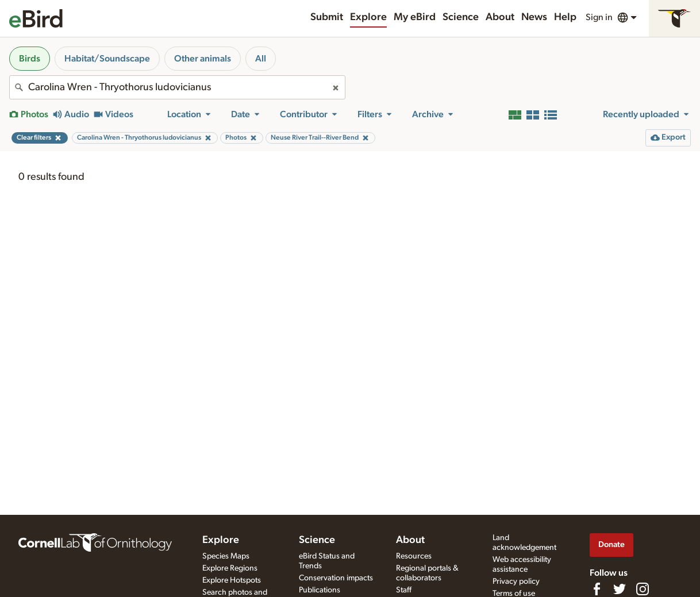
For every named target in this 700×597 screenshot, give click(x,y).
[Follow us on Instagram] (643, 589)
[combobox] (177, 87)
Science (461, 17)
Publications (320, 590)
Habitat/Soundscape (107, 59)
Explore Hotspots (232, 580)
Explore (368, 17)
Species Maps (226, 556)
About (500, 17)
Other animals (203, 59)
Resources (414, 556)
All (261, 59)
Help (565, 17)
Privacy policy (516, 581)
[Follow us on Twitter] (620, 589)
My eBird (415, 17)
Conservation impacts (336, 578)
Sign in (599, 17)
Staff (404, 590)
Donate (611, 544)
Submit (327, 17)
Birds (30, 59)
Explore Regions (230, 568)
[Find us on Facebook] (597, 589)
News (534, 17)
